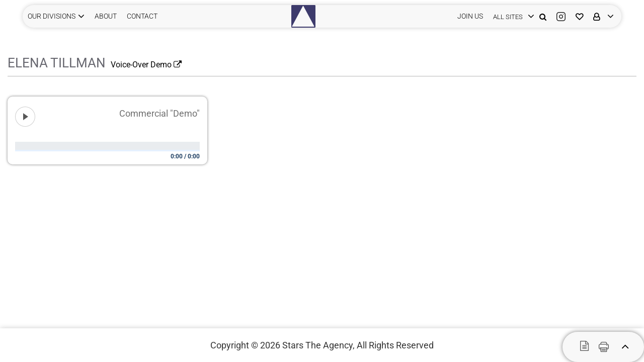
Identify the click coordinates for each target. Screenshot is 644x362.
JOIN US (470, 16)
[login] (511, 16)
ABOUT (106, 16)
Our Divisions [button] (52, 16)
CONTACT (142, 16)
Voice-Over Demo (146, 65)
